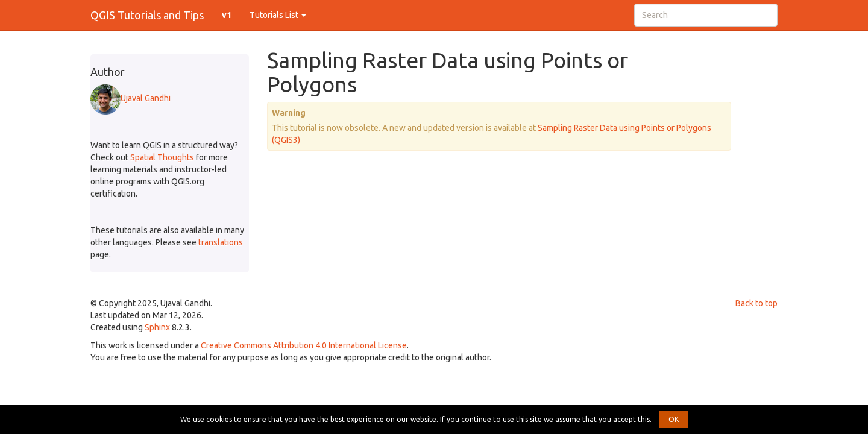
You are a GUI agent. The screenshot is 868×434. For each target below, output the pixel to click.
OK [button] (674, 419)
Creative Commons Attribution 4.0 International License (304, 345)
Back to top (756, 303)
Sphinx (157, 327)
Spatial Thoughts (162, 157)
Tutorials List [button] (278, 15)
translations (221, 242)
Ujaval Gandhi (131, 98)
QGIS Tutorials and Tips (147, 15)
